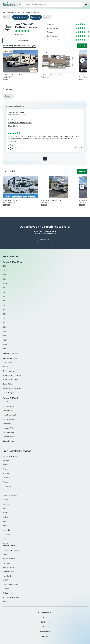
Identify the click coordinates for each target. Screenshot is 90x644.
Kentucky (6, 530)
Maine (5, 539)
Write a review (24, 40)
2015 (5, 305)
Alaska (5, 465)
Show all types (8, 393)
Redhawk (35, 17)
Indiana (6, 517)
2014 (5, 310)
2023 (5, 270)
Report (79, 147)
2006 (5, 344)
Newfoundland (8, 572)
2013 (5, 314)
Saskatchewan (8, 593)
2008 (5, 336)
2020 (5, 283)
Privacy (45, 636)
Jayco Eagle (7, 424)
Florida (5, 499)
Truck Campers (8, 371)
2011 (5, 323)
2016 (5, 301)
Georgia (6, 504)
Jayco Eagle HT (8, 406)
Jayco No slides (19, 17)
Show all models (9, 441)
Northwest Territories (11, 597)
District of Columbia (10, 495)
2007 (5, 340)
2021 (5, 279)
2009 (5, 331)
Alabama (6, 460)
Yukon (5, 602)
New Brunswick (8, 567)
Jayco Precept (8, 402)
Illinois (5, 513)
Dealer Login (45, 627)
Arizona (6, 469)
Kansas (6, 526)
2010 (5, 327)
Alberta (6, 554)
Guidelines (45, 622)
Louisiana (6, 534)
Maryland (6, 543)
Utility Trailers (8, 362)
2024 (5, 266)
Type (6, 17)
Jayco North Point (9, 415)
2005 (5, 349)
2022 (5, 275)
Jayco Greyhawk (9, 419)
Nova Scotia (7, 576)
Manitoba (6, 563)
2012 (5, 318)
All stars (7, 96)
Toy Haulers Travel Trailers (13, 388)
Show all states (9, 545)
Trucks (5, 367)
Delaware (6, 491)
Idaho (5, 508)
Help (45, 617)
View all (82, 46)
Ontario (6, 580)
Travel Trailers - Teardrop (12, 375)
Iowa (5, 521)
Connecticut (7, 486)
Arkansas (6, 473)
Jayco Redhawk (8, 432)
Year (46, 17)
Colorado (6, 482)
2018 (5, 292)
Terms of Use (45, 632)
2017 (5, 296)
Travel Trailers (8, 384)
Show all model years (11, 353)
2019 (5, 288)
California (6, 478)
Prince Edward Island (10, 584)
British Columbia (9, 559)
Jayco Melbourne (9, 437)
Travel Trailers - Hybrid (11, 380)
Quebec (6, 589)
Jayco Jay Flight (8, 428)
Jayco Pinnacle (8, 410)
